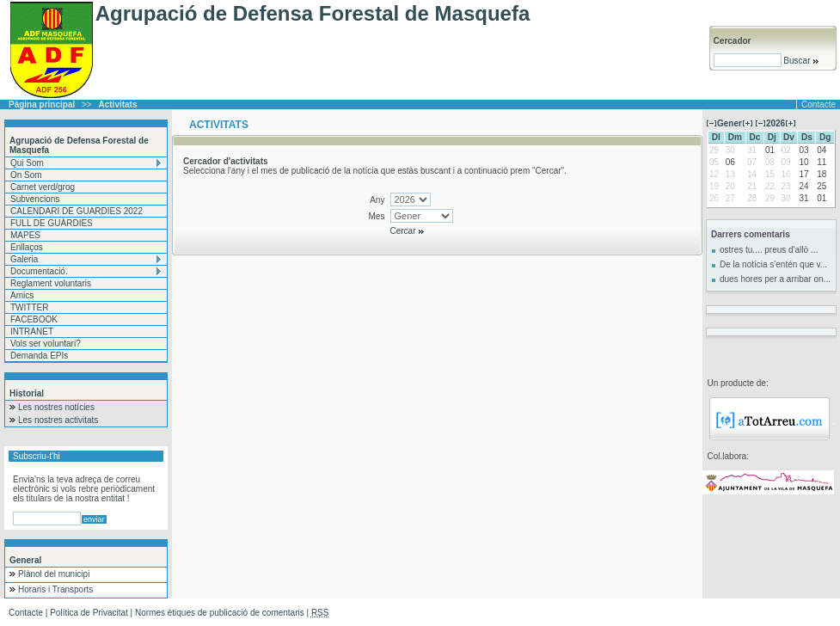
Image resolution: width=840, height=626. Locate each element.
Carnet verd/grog (43, 187)
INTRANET (32, 331)
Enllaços (27, 247)
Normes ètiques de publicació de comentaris (220, 613)
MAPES (25, 235)
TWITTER (29, 307)
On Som (26, 175)
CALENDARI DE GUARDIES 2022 (77, 211)
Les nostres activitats (58, 420)
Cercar (408, 231)
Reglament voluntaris (51, 283)
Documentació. (39, 271)
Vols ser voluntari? (46, 344)
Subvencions (35, 199)
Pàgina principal (42, 104)
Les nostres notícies (56, 407)
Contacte (819, 104)
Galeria (24, 259)
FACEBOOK (34, 319)
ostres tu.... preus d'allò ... (769, 250)
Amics (22, 295)
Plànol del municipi (54, 574)
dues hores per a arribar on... (775, 279)
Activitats (118, 104)
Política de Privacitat (89, 613)
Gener (730, 123)
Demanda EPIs (39, 356)
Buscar (801, 61)
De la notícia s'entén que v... (773, 264)
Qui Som (27, 163)
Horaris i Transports (55, 589)
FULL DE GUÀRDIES (52, 223)
